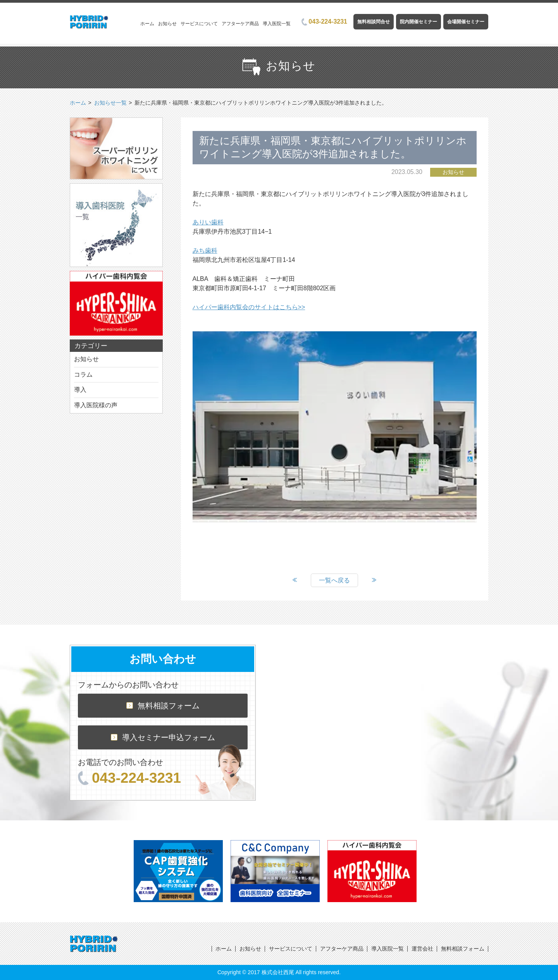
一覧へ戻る (334, 580)
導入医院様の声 (96, 405)
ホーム (147, 24)
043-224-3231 (324, 22)
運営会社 (422, 949)
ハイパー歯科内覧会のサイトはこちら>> (249, 307)
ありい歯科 (208, 222)
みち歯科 (205, 251)
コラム (83, 375)
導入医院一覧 (277, 24)
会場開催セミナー (466, 22)
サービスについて (199, 24)
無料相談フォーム (163, 706)
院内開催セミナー (418, 22)
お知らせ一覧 (110, 103)
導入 (80, 390)
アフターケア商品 (240, 24)
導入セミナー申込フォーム (163, 737)
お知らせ (167, 24)
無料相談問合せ (374, 22)
